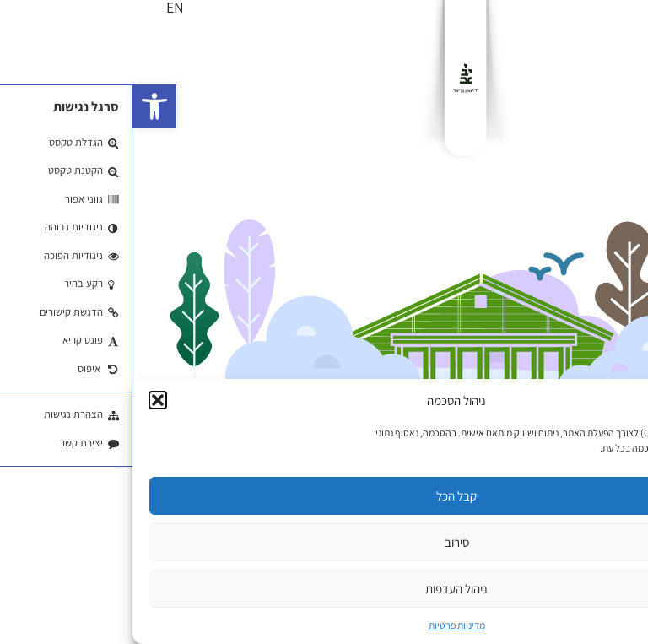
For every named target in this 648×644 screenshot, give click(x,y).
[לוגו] (333, 78)
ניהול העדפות (324, 589)
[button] (22, 106)
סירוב (324, 542)
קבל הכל (324, 496)
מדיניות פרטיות (324, 625)
